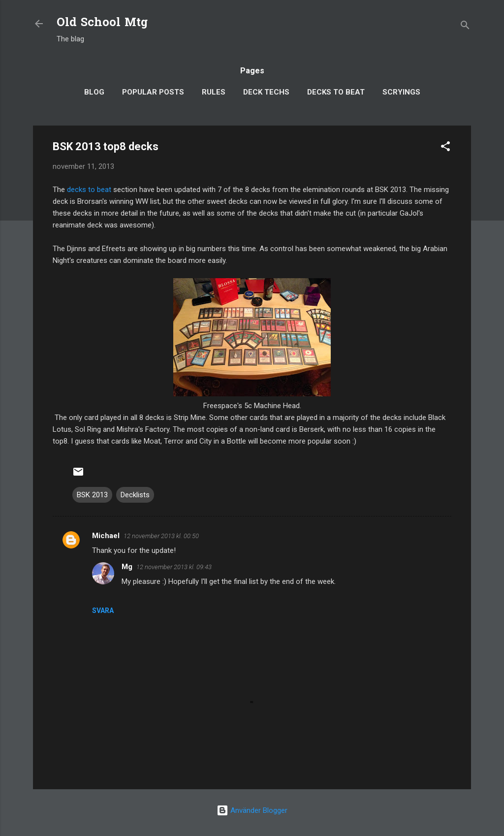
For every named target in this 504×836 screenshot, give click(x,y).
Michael (106, 536)
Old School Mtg (102, 23)
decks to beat (89, 190)
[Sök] (465, 27)
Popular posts (153, 92)
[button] (445, 148)
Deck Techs (266, 92)
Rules (214, 92)
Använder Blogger (252, 810)
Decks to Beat (336, 92)
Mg (127, 567)
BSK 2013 (92, 495)
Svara (103, 611)
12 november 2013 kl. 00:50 (161, 536)
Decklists (135, 495)
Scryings (401, 92)
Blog (94, 92)
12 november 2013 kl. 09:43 (174, 567)
